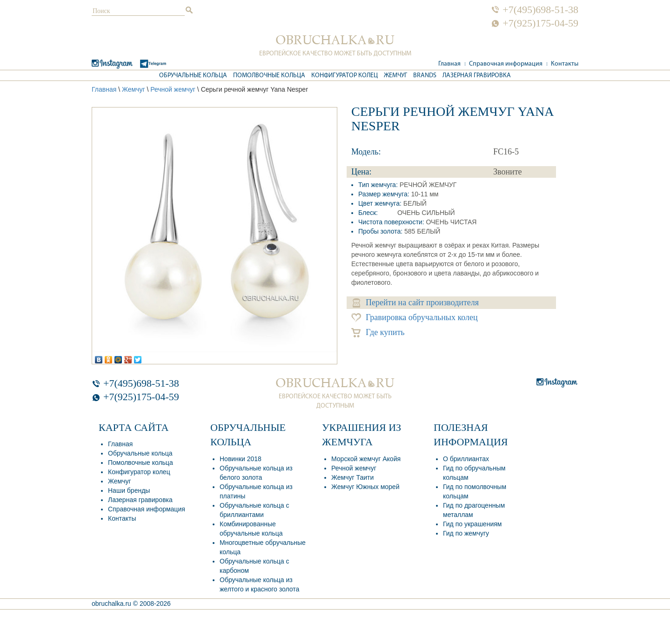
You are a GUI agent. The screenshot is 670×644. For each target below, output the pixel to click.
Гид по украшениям (472, 524)
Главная (449, 64)
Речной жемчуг (173, 89)
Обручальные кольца (193, 76)
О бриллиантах (466, 459)
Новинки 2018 (241, 459)
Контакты (565, 64)
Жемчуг (395, 76)
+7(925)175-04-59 (540, 23)
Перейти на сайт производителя (416, 303)
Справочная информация (506, 64)
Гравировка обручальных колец (415, 318)
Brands (425, 76)
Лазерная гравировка (477, 76)
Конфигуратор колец (345, 76)
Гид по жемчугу (466, 533)
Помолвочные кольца (269, 76)
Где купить (378, 332)
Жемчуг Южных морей (365, 487)
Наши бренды (129, 490)
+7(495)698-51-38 (540, 10)
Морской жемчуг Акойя (366, 459)
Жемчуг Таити (352, 477)
